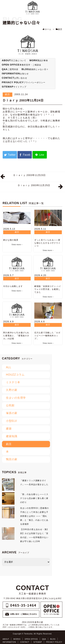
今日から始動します (13, 286)
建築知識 (12, 436)
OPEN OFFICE (31, 639)
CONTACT (25, 642)
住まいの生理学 (16, 398)
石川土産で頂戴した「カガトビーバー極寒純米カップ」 (47, 336)
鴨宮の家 (12, 459)
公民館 (10, 405)
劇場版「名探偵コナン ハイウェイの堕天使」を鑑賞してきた (48, 289)
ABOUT (6, 639)
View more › (17, 245)
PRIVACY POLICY (54, 642)
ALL (9, 367)
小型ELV (11, 421)
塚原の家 (12, 413)
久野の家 (12, 390)
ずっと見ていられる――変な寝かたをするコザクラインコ (47, 243)
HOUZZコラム (15, 375)
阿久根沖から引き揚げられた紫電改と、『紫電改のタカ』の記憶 (16, 336)
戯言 (7, 94)
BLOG (53, 639)
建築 (9, 429)
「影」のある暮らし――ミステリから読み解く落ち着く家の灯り (34, 498)
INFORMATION (9, 642)
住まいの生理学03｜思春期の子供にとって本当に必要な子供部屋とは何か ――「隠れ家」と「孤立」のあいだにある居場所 (34, 516)
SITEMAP (38, 642)
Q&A (44, 639)
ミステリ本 (13, 382)
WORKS (17, 639)
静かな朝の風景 (11, 240)
